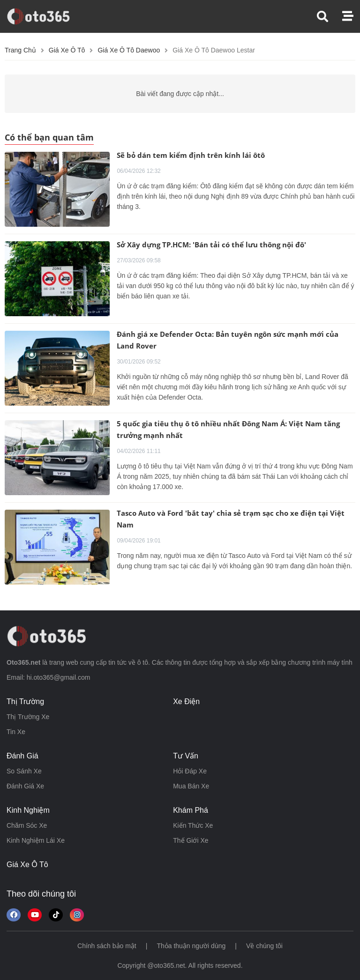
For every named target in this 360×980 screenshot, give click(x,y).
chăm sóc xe (27, 825)
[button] (330, 17)
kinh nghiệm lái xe (36, 840)
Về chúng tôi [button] (264, 946)
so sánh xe (24, 771)
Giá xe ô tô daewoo (129, 50)
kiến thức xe (193, 825)
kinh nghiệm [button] (28, 810)
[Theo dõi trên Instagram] (77, 915)
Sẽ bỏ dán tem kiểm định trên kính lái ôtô (191, 155)
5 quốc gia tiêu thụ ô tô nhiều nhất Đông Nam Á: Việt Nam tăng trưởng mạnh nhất (228, 429)
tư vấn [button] (186, 756)
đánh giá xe (25, 786)
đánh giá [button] (22, 756)
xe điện (186, 702)
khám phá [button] (191, 810)
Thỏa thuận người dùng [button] (191, 946)
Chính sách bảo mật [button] (107, 946)
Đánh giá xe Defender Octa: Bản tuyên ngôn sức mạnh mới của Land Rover (228, 340)
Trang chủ (20, 50)
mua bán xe (191, 786)
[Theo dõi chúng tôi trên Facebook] (14, 915)
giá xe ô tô (27, 865)
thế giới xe (191, 840)
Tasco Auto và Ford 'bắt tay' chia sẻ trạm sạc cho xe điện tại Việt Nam (231, 519)
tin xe (16, 732)
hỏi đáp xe (190, 771)
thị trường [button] (25, 702)
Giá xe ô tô (67, 50)
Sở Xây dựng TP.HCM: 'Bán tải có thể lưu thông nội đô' (211, 245)
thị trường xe (28, 717)
